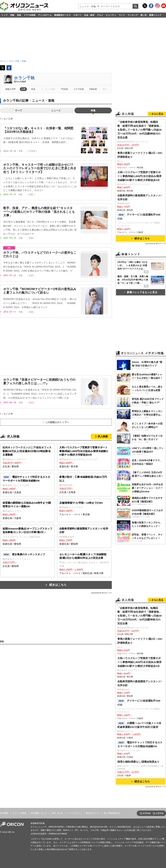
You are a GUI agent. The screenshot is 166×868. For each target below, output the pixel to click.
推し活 (143, 15)
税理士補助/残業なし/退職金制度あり (138, 762)
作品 (33, 89)
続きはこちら (58, 585)
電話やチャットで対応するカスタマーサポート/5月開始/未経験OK (140, 744)
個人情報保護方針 (112, 813)
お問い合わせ (57, 813)
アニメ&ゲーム (45, 15)
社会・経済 (89, 15)
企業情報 (160, 813)
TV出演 (64, 89)
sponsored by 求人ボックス (101, 593)
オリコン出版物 (19, 813)
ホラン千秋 (24, 78)
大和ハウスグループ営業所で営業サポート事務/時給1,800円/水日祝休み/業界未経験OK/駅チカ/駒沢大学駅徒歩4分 (139, 176)
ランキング (133, 15)
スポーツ (77, 15)
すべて (19, 110)
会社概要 (4, 813)
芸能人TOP (10, 89)
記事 (23, 89)
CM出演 (93, 89)
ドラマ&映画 (30, 15)
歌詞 (105, 89)
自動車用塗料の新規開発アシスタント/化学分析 (139, 197)
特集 (93, 110)
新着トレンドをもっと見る (141, 292)
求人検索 (103, 436)
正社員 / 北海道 (84, 484)
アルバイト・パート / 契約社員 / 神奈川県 (84, 564)
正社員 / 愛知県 (28, 457)
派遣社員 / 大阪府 (28, 510)
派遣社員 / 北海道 (28, 484)
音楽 (19, 15)
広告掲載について (39, 813)
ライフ (122, 15)
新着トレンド (155, 15)
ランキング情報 (48, 89)
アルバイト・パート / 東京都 (84, 508)
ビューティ (111, 15)
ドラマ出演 (79, 89)
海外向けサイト (93, 813)
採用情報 (147, 813)
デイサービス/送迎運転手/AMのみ (139, 217)
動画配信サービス (63, 15)
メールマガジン (74, 813)
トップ (4, 15)
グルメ (100, 15)
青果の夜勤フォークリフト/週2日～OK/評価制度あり (140, 155)
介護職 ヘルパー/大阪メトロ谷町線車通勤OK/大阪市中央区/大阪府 (139, 725)
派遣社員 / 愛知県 (28, 536)
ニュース (56, 110)
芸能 (12, 15)
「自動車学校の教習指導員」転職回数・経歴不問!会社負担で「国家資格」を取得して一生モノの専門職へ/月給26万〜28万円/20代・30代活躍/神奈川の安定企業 (139, 130)
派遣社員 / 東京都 (84, 457)
